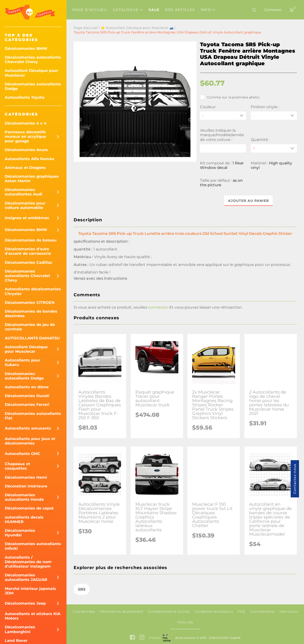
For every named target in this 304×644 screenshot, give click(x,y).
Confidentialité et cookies (169, 612)
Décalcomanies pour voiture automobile (25, 205)
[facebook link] (132, 638)
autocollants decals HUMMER (24, 519)
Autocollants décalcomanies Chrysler (33, 291)
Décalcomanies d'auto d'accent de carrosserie (28, 251)
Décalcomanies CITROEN (30, 303)
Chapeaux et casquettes (17, 466)
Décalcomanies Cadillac (28, 262)
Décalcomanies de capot (29, 508)
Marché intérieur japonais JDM (30, 591)
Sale (154, 10)
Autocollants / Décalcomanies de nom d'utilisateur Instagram (28, 562)
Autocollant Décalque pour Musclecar (31, 73)
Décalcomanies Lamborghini (20, 629)
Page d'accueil (90, 10)
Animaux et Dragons (25, 168)
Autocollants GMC (23, 454)
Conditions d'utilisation (214, 612)
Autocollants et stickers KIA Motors (33, 616)
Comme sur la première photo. (230, 97)
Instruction (289, 612)
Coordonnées (84, 612)
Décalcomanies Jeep (25, 603)
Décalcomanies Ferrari (27, 405)
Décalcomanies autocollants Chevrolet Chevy (33, 60)
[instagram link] (142, 638)
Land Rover (16, 641)
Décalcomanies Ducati (27, 396)
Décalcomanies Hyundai (20, 533)
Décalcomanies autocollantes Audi (24, 192)
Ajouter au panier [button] (248, 201)
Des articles (180, 10)
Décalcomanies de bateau (31, 240)
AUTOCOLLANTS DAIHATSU (32, 338)
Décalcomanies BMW (26, 49)
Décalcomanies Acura (26, 150)
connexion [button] (158, 307)
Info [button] (208, 10)
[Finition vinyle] (274, 116)
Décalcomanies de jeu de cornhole (30, 327)
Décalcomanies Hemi (26, 477)
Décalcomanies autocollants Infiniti (33, 546)
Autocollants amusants (28, 428)
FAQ (241, 612)
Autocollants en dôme (27, 387)
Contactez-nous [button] (295, 479)
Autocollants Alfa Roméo (29, 159)
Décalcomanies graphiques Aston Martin (32, 179)
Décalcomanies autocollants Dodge (33, 86)
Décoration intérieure (26, 486)
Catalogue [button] (128, 10)
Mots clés (185, 622)
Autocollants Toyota (25, 97)
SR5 (82, 589)
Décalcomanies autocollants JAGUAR (26, 577)
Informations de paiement (121, 612)
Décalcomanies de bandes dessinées (31, 314)
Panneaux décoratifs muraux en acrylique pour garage (25, 137)
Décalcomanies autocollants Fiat (33, 416)
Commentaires (262, 612)
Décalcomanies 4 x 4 (26, 123)
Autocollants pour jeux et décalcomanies (30, 441)
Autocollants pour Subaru (23, 362)
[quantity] (274, 148)
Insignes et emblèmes (27, 218)
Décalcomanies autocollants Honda (24, 497)
